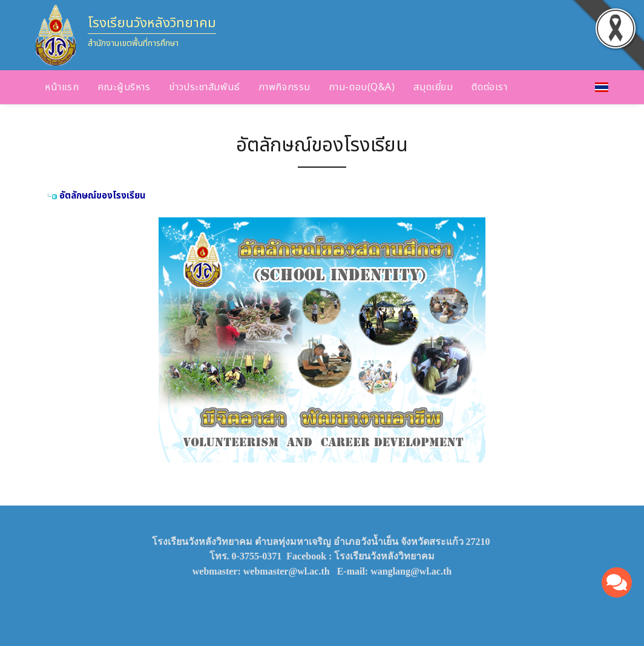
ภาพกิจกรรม (285, 87)
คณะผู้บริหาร (124, 87)
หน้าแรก (62, 87)
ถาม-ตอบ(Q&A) (362, 87)
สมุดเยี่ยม (433, 87)
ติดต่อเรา (489, 87)
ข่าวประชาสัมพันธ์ (204, 87)
